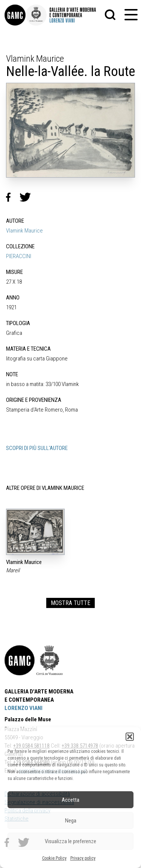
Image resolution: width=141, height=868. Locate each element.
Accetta (70, 800)
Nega (71, 821)
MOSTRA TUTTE (70, 603)
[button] (130, 737)
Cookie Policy (54, 858)
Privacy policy (83, 858)
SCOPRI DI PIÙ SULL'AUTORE (37, 448)
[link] (15, 15)
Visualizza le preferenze (70, 841)
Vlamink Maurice (24, 231)
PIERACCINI (19, 256)
